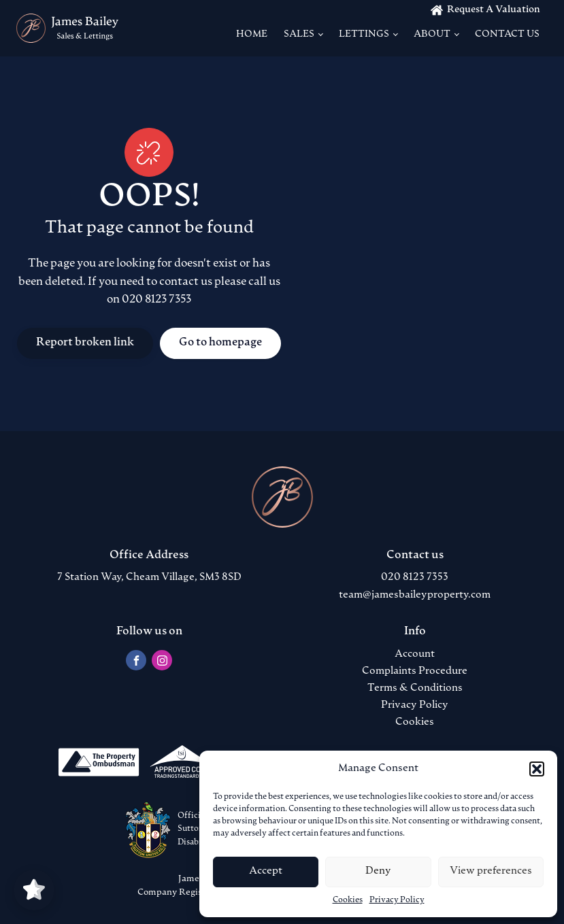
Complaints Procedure (415, 671)
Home (252, 34)
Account (415, 654)
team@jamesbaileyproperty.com (415, 595)
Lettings (364, 34)
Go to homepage (220, 343)
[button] (537, 769)
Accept (266, 871)
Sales (299, 34)
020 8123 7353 (415, 578)
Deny (378, 871)
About (432, 34)
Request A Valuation (494, 10)
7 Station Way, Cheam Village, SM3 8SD (149, 578)
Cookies (348, 900)
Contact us (507, 34)
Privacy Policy (397, 900)
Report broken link (85, 343)
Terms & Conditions (415, 688)
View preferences (491, 871)
